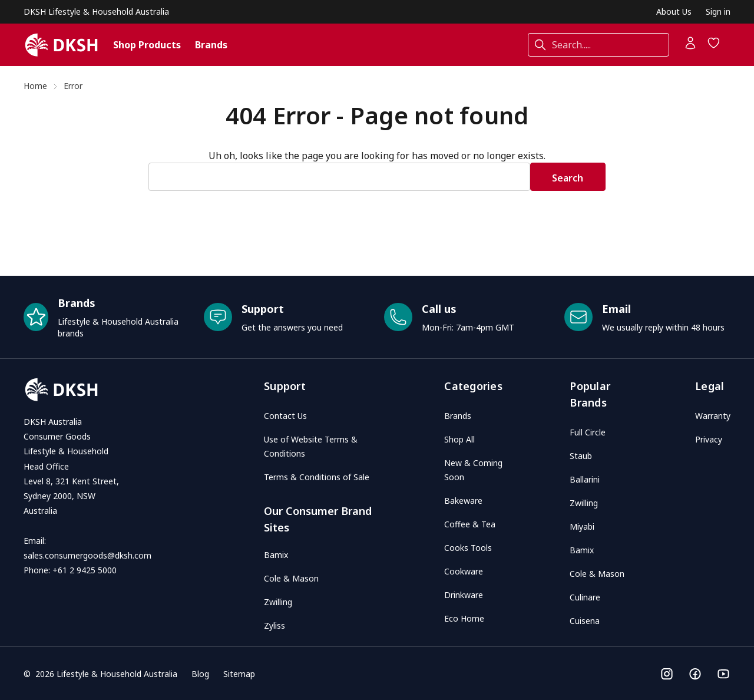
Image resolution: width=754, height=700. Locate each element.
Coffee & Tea (470, 524)
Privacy (709, 439)
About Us (674, 11)
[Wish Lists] (714, 47)
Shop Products (147, 45)
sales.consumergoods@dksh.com (87, 555)
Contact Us (285, 416)
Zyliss (275, 625)
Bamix (276, 555)
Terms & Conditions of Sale (317, 477)
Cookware (464, 571)
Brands (211, 45)
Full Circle (588, 432)
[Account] (690, 47)
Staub (581, 456)
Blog (200, 674)
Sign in (718, 11)
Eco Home (464, 618)
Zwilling (278, 602)
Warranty (713, 416)
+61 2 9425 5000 (85, 570)
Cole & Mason (291, 578)
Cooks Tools (468, 548)
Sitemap (239, 674)
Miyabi (582, 526)
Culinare (585, 597)
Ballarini (585, 479)
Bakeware (463, 501)
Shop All (459, 439)
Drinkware (464, 595)
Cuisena (585, 621)
